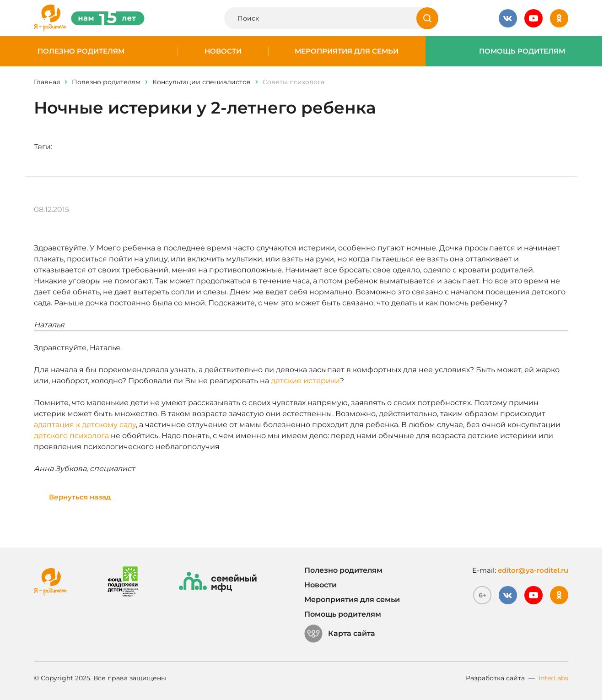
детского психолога (71, 436)
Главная (47, 82)
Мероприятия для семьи (347, 51)
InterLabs (553, 678)
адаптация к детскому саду (85, 425)
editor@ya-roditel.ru (533, 570)
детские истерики (305, 381)
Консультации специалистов (202, 82)
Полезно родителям (81, 51)
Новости (223, 51)
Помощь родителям (522, 51)
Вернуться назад (80, 497)
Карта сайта (340, 634)
